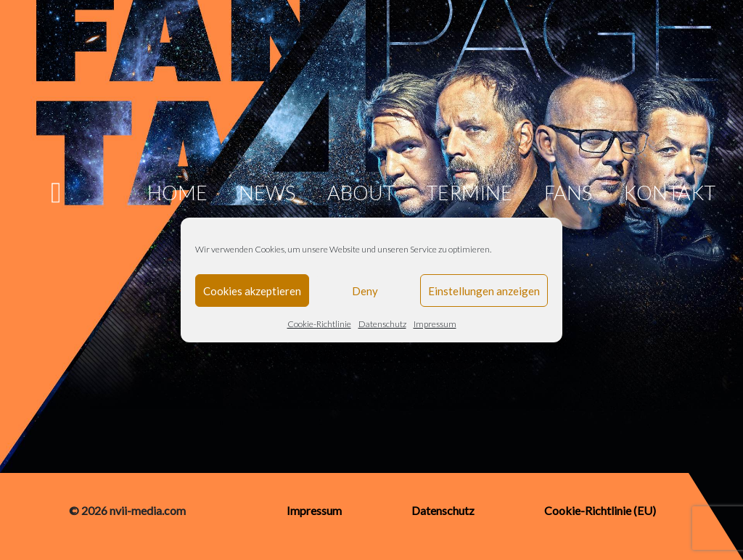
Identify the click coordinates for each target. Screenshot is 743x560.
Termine (469, 193)
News (267, 193)
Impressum (435, 324)
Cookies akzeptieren (252, 291)
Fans (568, 193)
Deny (365, 291)
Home (177, 193)
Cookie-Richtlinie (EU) (600, 510)
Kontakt (669, 193)
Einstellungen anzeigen (484, 291)
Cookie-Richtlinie (319, 324)
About (361, 193)
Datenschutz (382, 324)
